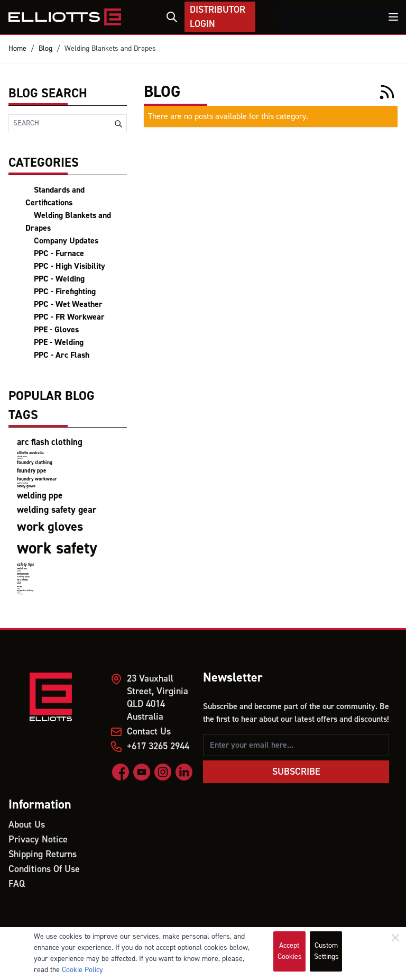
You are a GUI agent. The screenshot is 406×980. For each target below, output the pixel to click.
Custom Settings (326, 951)
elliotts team (22, 457)
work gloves (50, 527)
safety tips (25, 564)
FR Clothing (22, 580)
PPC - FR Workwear (69, 317)
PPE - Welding (59, 342)
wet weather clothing (25, 591)
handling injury (23, 577)
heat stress (22, 569)
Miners (19, 584)
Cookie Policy (82, 970)
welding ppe (40, 496)
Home (17, 49)
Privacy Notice (38, 840)
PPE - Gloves (56, 330)
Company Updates (66, 241)
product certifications (22, 483)
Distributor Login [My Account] (218, 17)
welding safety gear (57, 510)
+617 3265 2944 (158, 746)
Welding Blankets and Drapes (110, 49)
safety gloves (26, 486)
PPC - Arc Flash (62, 355)
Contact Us (149, 732)
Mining (19, 582)
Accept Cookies (290, 951)
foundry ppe (31, 471)
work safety (57, 548)
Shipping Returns (43, 854)
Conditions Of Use (44, 869)
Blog (45, 49)
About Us (27, 825)
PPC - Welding (59, 279)
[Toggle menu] (393, 17)
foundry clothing (35, 462)
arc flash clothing (50, 442)
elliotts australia (30, 453)
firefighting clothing (20, 594)
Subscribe (296, 772)
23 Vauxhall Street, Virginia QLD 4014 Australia (158, 698)
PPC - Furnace (59, 253)
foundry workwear (37, 479)
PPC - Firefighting (65, 292)
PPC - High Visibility (70, 266)
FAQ (17, 884)
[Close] (395, 938)
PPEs (20, 587)
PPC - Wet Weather (68, 304)
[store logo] (65, 17)
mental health (23, 574)
